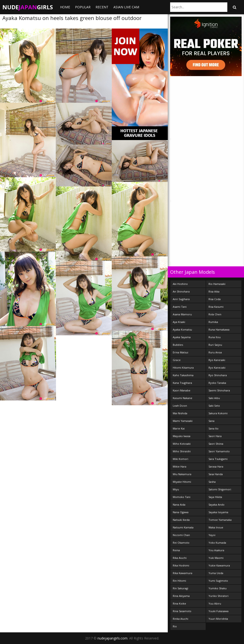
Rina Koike (179, 603)
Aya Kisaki (179, 322)
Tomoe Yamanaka (220, 520)
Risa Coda (215, 299)
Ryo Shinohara (218, 375)
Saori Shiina (216, 444)
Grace (177, 360)
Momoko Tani (182, 497)
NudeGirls (28, 7)
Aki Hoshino (180, 284)
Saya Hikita (215, 497)
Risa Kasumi (216, 307)
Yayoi (212, 535)
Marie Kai (179, 428)
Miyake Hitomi (182, 482)
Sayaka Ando (216, 505)
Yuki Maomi (216, 558)
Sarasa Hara (216, 466)
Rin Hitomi (179, 581)
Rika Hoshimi (181, 565)
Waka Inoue (216, 527)
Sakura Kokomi (218, 413)
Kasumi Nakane (183, 398)
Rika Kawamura (183, 573)
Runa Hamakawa (219, 329)
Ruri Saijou (215, 345)
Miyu (176, 489)
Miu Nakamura (182, 474)
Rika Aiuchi (180, 558)
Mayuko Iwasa (182, 436)
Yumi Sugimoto (218, 581)
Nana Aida (179, 505)
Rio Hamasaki (217, 284)
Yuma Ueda (216, 573)
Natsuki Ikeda (181, 520)
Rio (175, 626)
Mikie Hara (180, 466)
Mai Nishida (180, 413)
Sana (211, 421)
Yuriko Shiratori (219, 596)
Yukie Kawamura (219, 565)
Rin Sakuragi (180, 588)
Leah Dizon (180, 406)
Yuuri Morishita (218, 619)
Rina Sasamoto (182, 611)
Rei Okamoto (181, 543)
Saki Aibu (214, 398)
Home (65, 7)
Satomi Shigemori (220, 489)
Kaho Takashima (183, 375)
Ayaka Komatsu (182, 329)
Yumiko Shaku (218, 588)
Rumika (213, 322)
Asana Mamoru (182, 314)
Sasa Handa (216, 474)
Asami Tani (180, 307)
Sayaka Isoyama (218, 512)
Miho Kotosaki (182, 444)
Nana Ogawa (181, 512)
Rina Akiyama (181, 596)
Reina (176, 550)
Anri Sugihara (181, 299)
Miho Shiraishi (182, 451)
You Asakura (216, 550)
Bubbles (178, 345)
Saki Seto (214, 406)
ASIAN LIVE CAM (126, 7)
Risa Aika (214, 291)
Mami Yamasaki (183, 421)
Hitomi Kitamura (183, 368)
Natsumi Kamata (183, 527)
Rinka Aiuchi (180, 619)
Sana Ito (213, 428)
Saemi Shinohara (219, 390)
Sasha (212, 482)
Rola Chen (215, 314)
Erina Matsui (180, 352)
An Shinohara (181, 291)
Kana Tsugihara (182, 383)
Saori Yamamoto (219, 451)
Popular (83, 7)
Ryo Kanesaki (217, 360)
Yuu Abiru (215, 603)
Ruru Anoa (215, 352)
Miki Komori (180, 459)
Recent (102, 7)
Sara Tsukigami (218, 459)
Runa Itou (215, 337)
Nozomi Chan (181, 535)
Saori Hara (215, 436)
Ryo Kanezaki (217, 368)
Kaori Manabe (182, 390)
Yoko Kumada (217, 543)
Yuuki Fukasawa (219, 611)
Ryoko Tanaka (217, 383)
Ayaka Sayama (182, 337)
